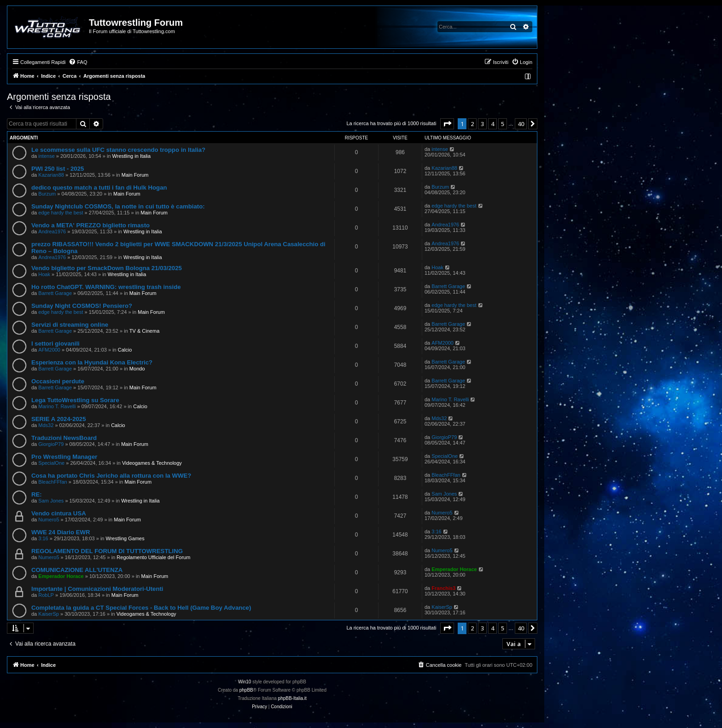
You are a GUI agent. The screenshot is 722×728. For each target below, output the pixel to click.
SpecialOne (51, 463)
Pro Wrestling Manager (64, 457)
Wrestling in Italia (132, 156)
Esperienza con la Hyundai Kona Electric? (92, 362)
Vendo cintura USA (59, 513)
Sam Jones (51, 501)
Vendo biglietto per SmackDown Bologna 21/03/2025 (107, 268)
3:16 (43, 538)
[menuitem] (78, 62)
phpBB (246, 690)
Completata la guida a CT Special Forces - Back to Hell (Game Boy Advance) (141, 608)
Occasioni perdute (58, 381)
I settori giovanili (55, 344)
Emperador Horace (61, 576)
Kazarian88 (51, 175)
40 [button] (521, 124)
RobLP (46, 595)
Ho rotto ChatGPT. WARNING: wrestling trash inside (106, 287)
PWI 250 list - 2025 (58, 169)
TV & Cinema (144, 331)
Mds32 (46, 425)
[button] (447, 124)
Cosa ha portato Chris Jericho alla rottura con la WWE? (111, 476)
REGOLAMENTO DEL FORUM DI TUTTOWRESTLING (107, 551)
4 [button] (492, 124)
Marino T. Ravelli (57, 406)
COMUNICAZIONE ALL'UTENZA (77, 570)
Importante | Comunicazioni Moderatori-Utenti (97, 589)
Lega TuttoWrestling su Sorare (75, 400)
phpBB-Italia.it (292, 698)
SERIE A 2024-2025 (59, 419)
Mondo (137, 369)
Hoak (44, 274)
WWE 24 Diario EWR (61, 532)
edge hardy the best (61, 213)
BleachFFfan (52, 482)
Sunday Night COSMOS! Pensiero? (82, 306)
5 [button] (503, 124)
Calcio (125, 350)
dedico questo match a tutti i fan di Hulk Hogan (99, 188)
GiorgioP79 (51, 444)
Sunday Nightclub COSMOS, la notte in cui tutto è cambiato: (118, 206)
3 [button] (482, 124)
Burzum (47, 194)
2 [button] (472, 124)
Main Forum (135, 175)
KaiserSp (49, 614)
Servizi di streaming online (70, 325)
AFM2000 (49, 350)
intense (46, 156)
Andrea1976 (52, 231)
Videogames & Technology (152, 463)
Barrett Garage (55, 293)
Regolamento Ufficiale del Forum (153, 557)
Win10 (245, 682)
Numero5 (49, 520)
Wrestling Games (125, 538)
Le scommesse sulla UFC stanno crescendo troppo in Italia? (118, 150)
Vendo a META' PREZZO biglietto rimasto (90, 225)
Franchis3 (443, 588)
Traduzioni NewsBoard (64, 438)
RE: (37, 494)
